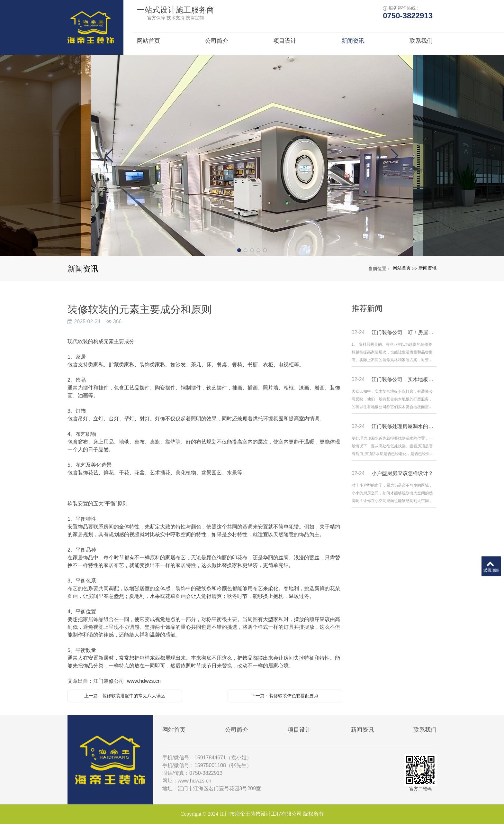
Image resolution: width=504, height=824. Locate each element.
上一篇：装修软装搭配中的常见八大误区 (125, 696)
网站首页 (402, 268)
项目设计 (299, 730)
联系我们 (425, 730)
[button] (239, 250)
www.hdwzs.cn (144, 681)
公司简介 (237, 730)
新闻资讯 (428, 268)
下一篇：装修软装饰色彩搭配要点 (285, 696)
